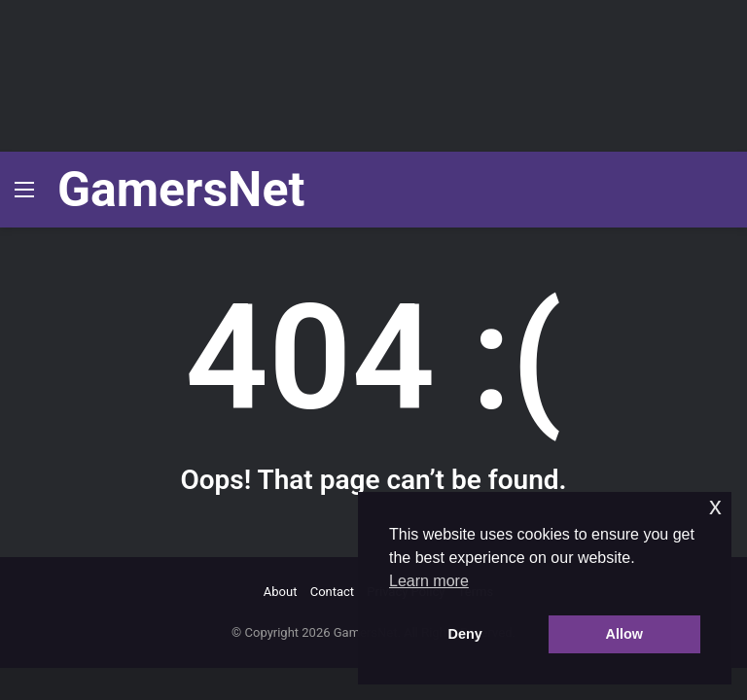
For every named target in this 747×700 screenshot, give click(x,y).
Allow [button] (624, 634)
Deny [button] (465, 634)
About (281, 592)
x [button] (715, 506)
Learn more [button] (429, 581)
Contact (332, 592)
